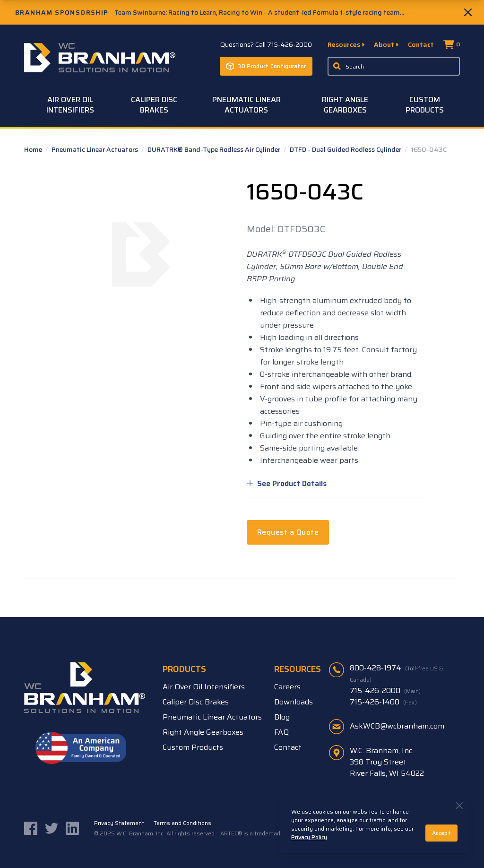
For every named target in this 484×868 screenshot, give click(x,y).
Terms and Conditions (182, 823)
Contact (421, 44)
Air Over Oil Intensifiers (70, 105)
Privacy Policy (309, 837)
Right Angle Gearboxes (345, 105)
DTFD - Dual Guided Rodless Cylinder (346, 149)
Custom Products (425, 105)
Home (34, 149)
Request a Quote (288, 532)
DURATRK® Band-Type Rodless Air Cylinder (215, 149)
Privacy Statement (119, 823)
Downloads (294, 702)
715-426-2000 (385, 691)
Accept (441, 833)
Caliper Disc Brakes (154, 105)
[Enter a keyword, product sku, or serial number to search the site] (394, 66)
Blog (282, 717)
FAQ (281, 732)
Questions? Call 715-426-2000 (266, 44)
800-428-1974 (397, 673)
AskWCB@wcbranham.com (397, 726)
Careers (287, 687)
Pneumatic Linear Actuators (246, 105)
